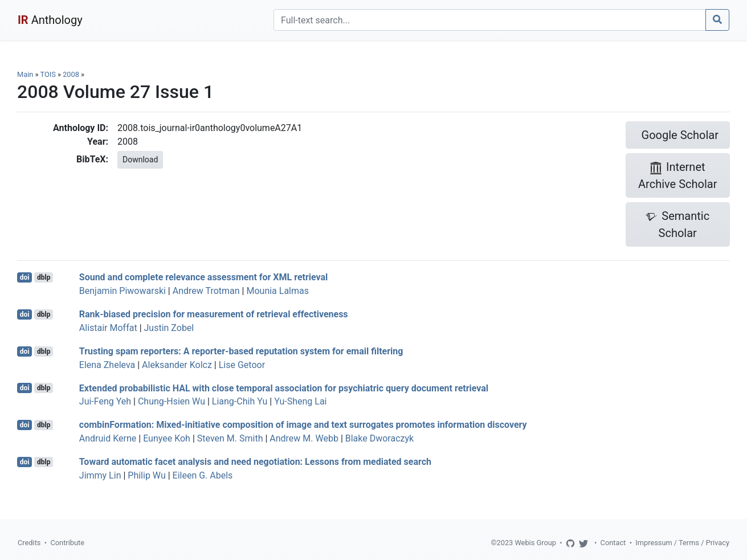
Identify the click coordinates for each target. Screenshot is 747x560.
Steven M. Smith (230, 438)
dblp (44, 277)
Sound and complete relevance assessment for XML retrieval (204, 277)
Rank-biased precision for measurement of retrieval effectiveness (214, 314)
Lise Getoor (242, 365)
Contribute (67, 543)
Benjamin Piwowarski (123, 291)
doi (25, 277)
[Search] (490, 20)
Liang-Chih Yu (240, 401)
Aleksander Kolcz (177, 365)
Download (140, 160)
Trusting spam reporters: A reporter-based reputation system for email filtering (241, 351)
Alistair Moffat (108, 328)
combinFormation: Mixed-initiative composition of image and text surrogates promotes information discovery (303, 425)
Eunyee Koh (167, 438)
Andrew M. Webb (304, 438)
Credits (29, 543)
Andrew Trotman (206, 291)
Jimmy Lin (100, 475)
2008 (71, 74)
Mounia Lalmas (277, 291)
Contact (613, 543)
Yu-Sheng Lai (300, 401)
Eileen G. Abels (203, 475)
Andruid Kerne (108, 438)
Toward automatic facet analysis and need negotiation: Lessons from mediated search (255, 462)
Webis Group (535, 543)
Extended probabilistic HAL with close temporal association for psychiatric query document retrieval (284, 388)
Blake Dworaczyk (379, 438)
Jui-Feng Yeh (105, 401)
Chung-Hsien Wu (172, 401)
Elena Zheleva (107, 365)
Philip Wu (146, 475)
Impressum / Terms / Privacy (682, 543)
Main (25, 74)
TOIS (48, 74)
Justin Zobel (169, 328)
